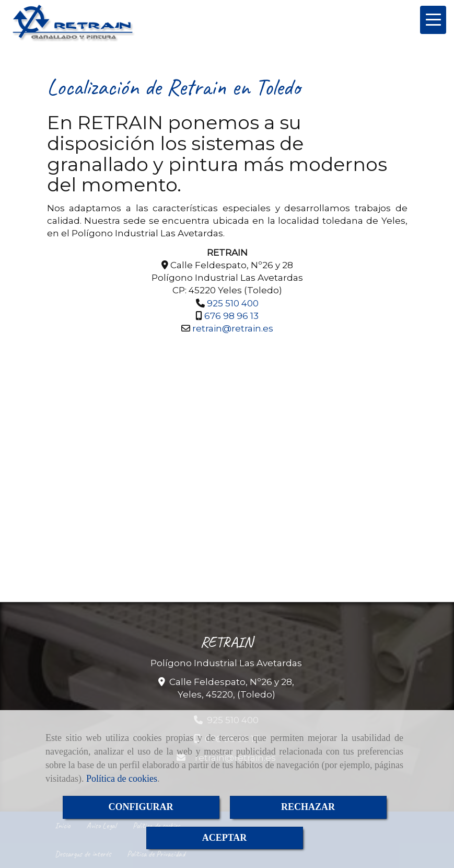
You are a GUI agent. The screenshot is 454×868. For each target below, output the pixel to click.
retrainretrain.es (233, 328)
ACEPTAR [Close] (225, 838)
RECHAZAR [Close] (308, 807)
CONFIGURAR (141, 807)
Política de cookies (122, 779)
